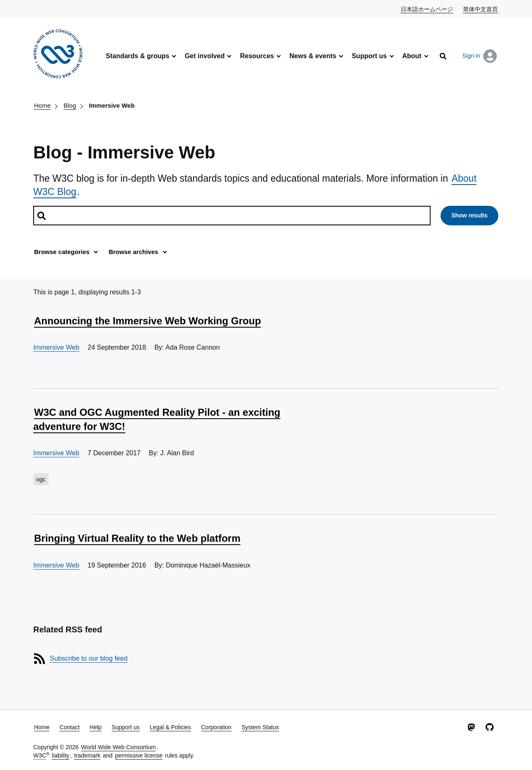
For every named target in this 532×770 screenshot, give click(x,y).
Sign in (479, 56)
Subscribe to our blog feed (89, 658)
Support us (369, 56)
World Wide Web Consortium (118, 747)
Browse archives (133, 252)
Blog (70, 105)
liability (61, 755)
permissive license (139, 755)
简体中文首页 (481, 9)
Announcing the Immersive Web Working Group (148, 321)
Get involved (204, 56)
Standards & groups (137, 56)
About (412, 56)
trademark (87, 755)
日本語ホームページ (427, 9)
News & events (313, 56)
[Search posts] (232, 216)
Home (42, 105)
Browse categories (62, 252)
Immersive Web (112, 105)
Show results (469, 215)
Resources (257, 56)
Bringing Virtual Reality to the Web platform (137, 538)
